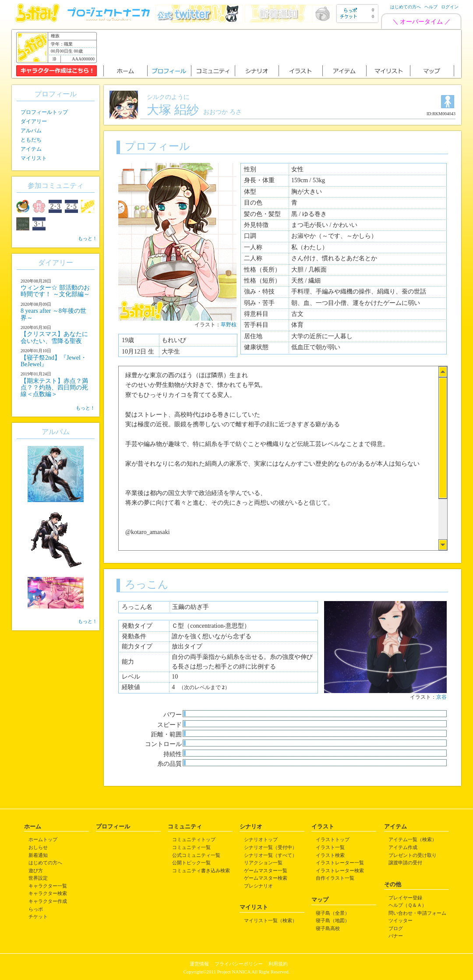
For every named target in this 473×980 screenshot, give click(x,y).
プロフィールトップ (44, 112)
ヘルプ (431, 7)
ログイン (450, 7)
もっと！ (88, 238)
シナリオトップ (261, 839)
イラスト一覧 (330, 847)
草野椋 (229, 325)
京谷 (441, 697)
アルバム (31, 131)
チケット (38, 916)
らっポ (36, 909)
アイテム (31, 149)
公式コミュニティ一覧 (196, 855)
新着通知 (38, 855)
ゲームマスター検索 (266, 878)
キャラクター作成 (48, 901)
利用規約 (278, 964)
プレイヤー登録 (405, 898)
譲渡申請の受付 (405, 863)
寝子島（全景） (333, 913)
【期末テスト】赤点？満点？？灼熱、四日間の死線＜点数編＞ (54, 388)
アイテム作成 (403, 847)
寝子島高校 (328, 928)
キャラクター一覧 (48, 886)
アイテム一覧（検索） (413, 839)
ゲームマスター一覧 (266, 870)
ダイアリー (34, 121)
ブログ (396, 928)
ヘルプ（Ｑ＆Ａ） (408, 905)
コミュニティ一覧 (191, 847)
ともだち (31, 140)
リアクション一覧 (263, 863)
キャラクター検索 (48, 893)
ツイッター (401, 920)
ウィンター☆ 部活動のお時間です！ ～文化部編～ (55, 291)
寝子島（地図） (333, 920)
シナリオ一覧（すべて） (270, 855)
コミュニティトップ (194, 839)
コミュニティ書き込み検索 (201, 870)
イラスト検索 (330, 855)
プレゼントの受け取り (413, 855)
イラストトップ (333, 839)
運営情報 (199, 964)
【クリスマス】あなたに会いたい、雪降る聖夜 (54, 337)
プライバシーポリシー (239, 964)
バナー (396, 936)
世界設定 (38, 878)
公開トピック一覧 (191, 863)
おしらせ (38, 847)
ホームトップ (43, 839)
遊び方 (36, 870)
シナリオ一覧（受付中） (270, 847)
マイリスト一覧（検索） (270, 920)
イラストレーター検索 (340, 870)
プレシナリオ (258, 886)
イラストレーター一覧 (340, 863)
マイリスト (34, 158)
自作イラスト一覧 (335, 878)
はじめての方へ (406, 7)
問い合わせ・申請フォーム (417, 913)
